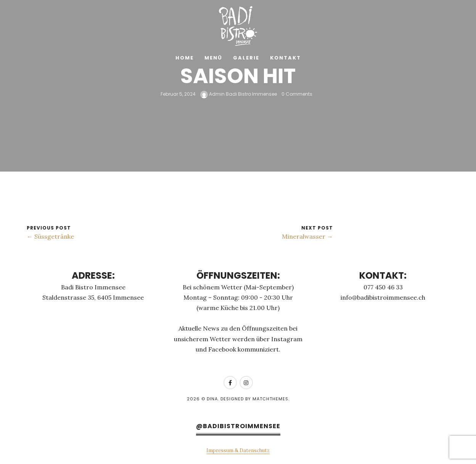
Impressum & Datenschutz (238, 450)
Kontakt (285, 58)
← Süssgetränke (50, 236)
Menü (213, 58)
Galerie (246, 58)
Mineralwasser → (307, 236)
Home (185, 58)
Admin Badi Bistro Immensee (239, 94)
